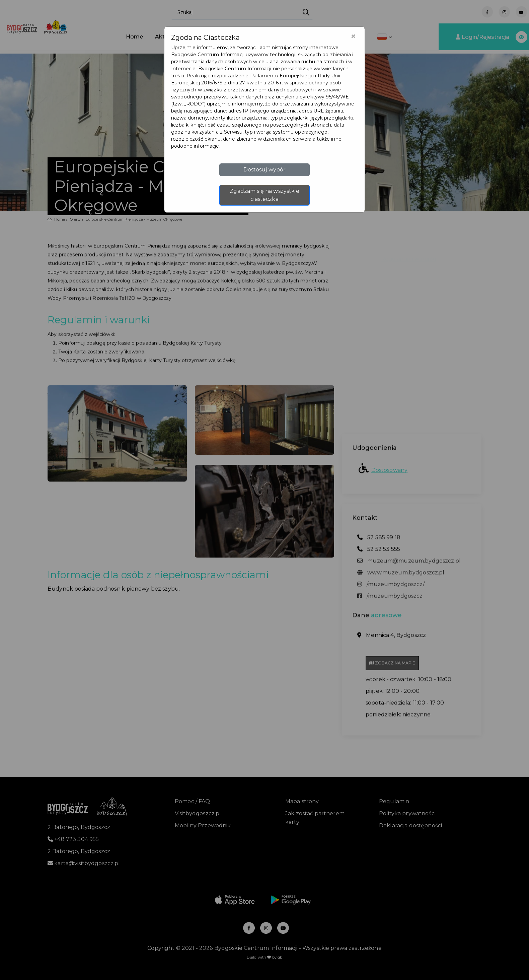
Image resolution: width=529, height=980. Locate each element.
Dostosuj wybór (265, 170)
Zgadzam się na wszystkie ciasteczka (264, 195)
